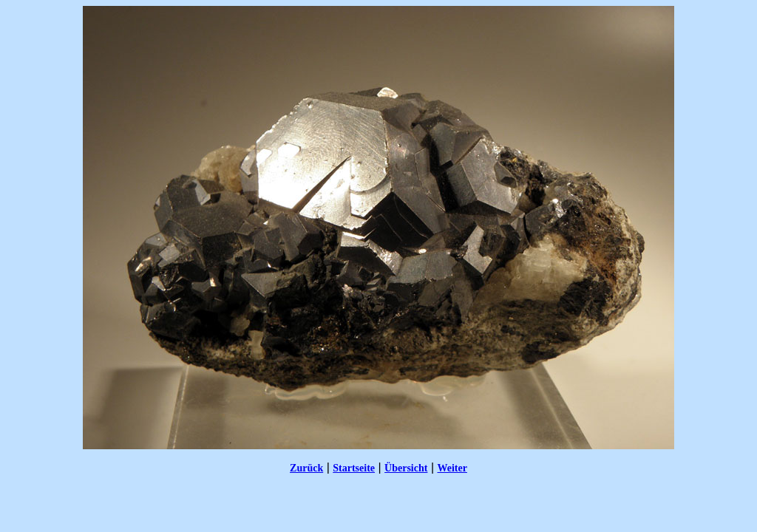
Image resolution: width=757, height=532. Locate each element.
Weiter (452, 468)
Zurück (306, 468)
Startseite (354, 468)
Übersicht (406, 468)
